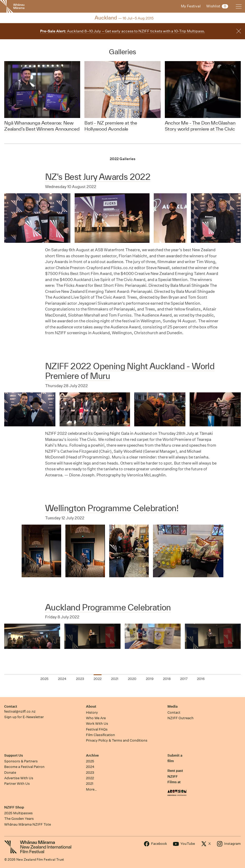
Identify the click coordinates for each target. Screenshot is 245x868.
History (92, 712)
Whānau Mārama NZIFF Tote (28, 824)
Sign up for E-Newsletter (24, 717)
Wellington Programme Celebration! (112, 508)
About (91, 706)
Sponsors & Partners (21, 761)
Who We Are (96, 718)
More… (91, 789)
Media (172, 706)
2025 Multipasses (18, 813)
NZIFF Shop (14, 807)
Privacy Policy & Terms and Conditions (117, 740)
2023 (90, 773)
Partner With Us (17, 784)
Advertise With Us (19, 778)
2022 (90, 778)
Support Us (14, 755)
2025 (90, 761)
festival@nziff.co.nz (20, 711)
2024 (90, 767)
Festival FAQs (97, 729)
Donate (10, 773)
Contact (11, 706)
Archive (92, 755)
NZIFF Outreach (181, 718)
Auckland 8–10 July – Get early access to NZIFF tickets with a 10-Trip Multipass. (123, 31)
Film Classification (100, 735)
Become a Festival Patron (24, 767)
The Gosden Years (19, 819)
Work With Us (97, 724)
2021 (90, 784)
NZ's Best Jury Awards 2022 (98, 177)
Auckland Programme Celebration (108, 607)
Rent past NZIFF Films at (175, 776)
